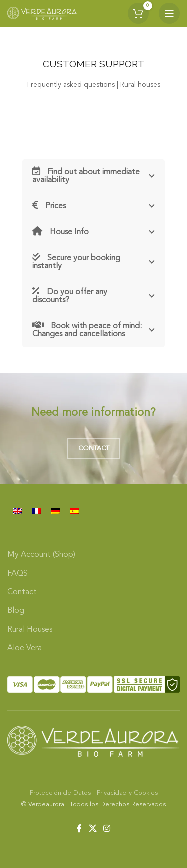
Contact (94, 448)
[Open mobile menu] (169, 13)
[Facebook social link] (80, 829)
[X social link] (93, 829)
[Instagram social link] (106, 829)
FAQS (18, 574)
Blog (16, 611)
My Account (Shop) (41, 555)
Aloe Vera (25, 648)
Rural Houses (30, 630)
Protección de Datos (60, 793)
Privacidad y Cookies (127, 793)
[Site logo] (42, 13)
